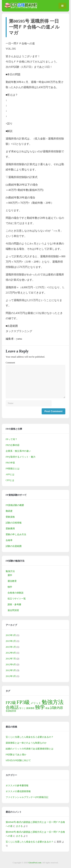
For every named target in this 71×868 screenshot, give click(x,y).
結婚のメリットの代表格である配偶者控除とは (30, 749)
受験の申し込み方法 (16, 534)
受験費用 (10, 529)
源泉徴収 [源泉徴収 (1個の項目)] (30, 708)
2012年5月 (11, 670)
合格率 (9, 540)
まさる (19, 826)
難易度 (9, 511)
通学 (10, 575)
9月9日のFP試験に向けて (18, 760)
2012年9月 (11, 653)
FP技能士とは (13, 469)
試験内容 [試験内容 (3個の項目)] (57, 708)
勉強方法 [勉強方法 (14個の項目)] (53, 702)
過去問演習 (13, 610)
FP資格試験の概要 (15, 505)
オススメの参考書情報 (17, 786)
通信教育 (12, 581)
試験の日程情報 (14, 523)
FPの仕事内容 (13, 445)
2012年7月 (11, 659)
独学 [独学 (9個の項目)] (40, 707)
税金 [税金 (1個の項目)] (48, 708)
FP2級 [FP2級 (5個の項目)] (11, 703)
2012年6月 (11, 664)
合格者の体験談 (16, 593)
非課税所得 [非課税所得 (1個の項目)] (11, 711)
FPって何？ (11, 439)
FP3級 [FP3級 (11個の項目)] (23, 702)
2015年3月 (11, 635)
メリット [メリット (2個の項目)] (36, 703)
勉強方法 (10, 571)
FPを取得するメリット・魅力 (21, 457)
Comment (10, 363)
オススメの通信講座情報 (18, 791)
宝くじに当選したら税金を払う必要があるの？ (30, 737)
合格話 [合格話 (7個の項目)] (12, 707)
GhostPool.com (35, 863)
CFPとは (10, 480)
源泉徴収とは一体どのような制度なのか (26, 743)
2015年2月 (11, 641)
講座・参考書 (14, 604)
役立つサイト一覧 (17, 599)
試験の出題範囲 (14, 546)
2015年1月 (11, 647)
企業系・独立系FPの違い (18, 451)
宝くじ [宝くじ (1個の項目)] (22, 708)
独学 (10, 587)
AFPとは (10, 474)
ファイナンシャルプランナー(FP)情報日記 (27, 797)
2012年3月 (11, 676)
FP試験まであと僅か (16, 755)
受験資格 (10, 517)
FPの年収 (10, 463)
